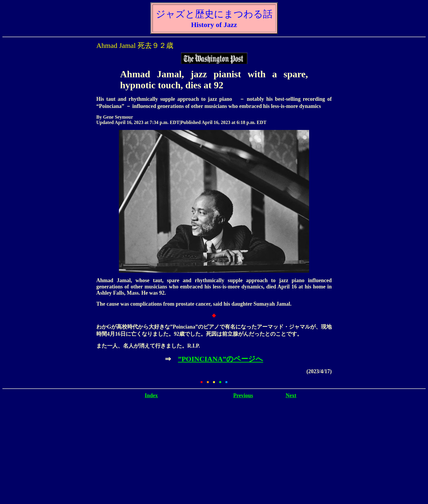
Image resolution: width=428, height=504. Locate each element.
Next (291, 395)
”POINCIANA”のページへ (221, 359)
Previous (243, 395)
